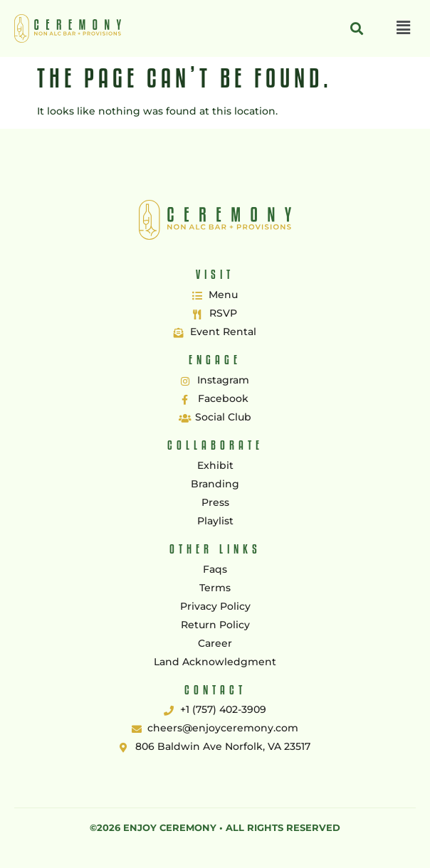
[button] (404, 28)
